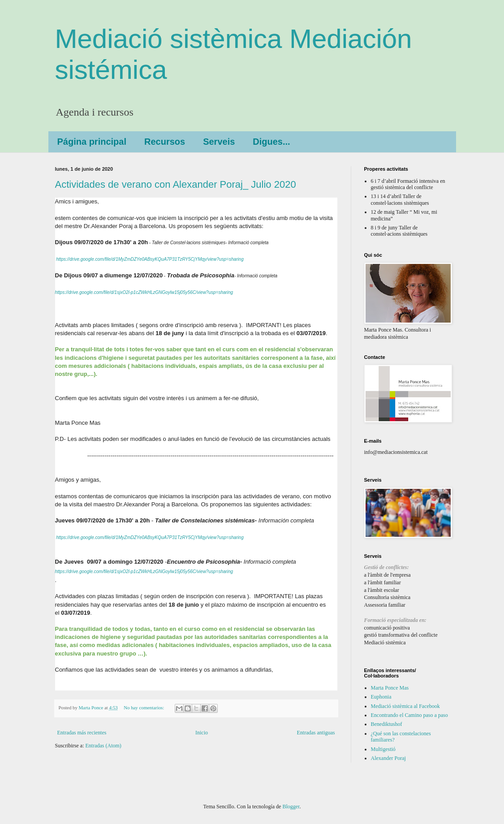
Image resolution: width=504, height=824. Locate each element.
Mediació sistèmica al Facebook (405, 706)
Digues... (271, 142)
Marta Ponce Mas (390, 688)
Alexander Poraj (388, 758)
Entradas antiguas (316, 733)
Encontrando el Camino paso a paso (409, 715)
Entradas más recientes (82, 733)
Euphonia (381, 697)
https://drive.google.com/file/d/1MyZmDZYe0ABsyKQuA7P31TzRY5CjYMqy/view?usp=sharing (150, 259)
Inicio (202, 733)
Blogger (291, 807)
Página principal (92, 142)
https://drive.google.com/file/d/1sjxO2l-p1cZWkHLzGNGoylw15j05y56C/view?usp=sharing (144, 292)
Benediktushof (387, 724)
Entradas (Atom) (103, 746)
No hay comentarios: (144, 708)
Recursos (165, 142)
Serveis (219, 142)
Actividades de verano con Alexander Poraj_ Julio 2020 (176, 184)
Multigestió (383, 749)
